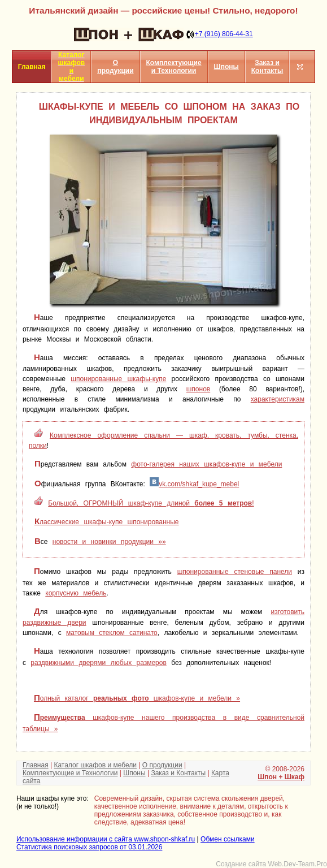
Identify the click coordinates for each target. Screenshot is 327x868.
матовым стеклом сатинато (112, 633)
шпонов (198, 389)
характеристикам (278, 399)
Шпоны (226, 67)
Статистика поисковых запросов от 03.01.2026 (89, 847)
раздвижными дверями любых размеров (99, 663)
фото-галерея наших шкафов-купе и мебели (206, 464)
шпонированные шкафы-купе (118, 379)
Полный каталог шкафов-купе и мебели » (137, 698)
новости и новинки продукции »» (109, 542)
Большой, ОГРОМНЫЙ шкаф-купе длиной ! (151, 503)
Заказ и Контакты (267, 67)
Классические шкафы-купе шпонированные (107, 522)
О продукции (115, 67)
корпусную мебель (76, 593)
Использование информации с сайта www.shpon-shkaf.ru (106, 839)
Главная (36, 765)
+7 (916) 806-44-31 (224, 34)
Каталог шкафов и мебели (95, 765)
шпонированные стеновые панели (235, 572)
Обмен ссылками (228, 839)
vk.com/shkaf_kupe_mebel (194, 484)
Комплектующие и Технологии (174, 67)
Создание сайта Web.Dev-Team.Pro (271, 864)
